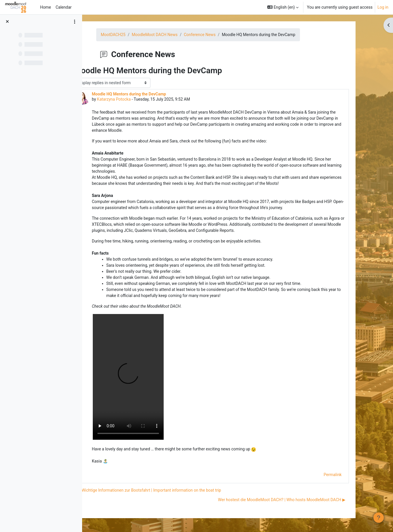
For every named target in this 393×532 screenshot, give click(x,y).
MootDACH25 (135, 35)
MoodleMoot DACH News (176, 35)
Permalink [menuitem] (354, 475)
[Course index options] (75, 22)
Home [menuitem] (46, 7)
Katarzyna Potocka (135, 99)
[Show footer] (379, 518)
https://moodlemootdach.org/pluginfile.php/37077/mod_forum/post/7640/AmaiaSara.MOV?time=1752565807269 (150, 377)
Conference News (221, 35)
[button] (283, 7)
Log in (383, 7)
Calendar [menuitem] (64, 7)
